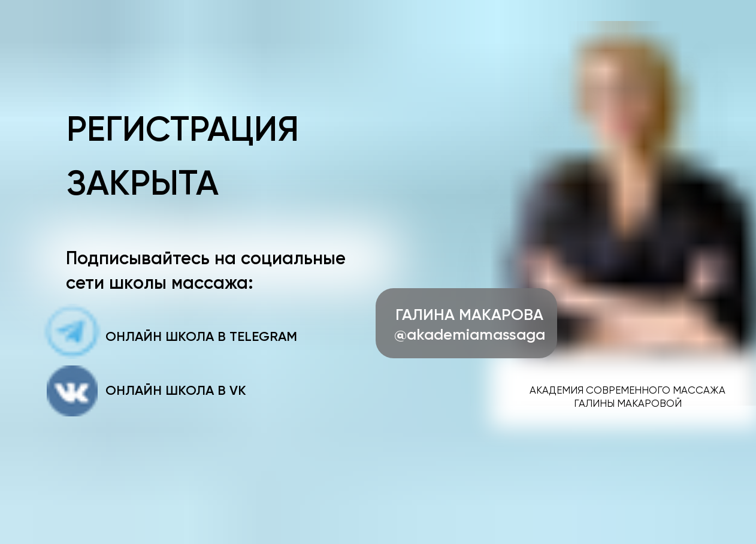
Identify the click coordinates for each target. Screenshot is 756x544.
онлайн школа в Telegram (201, 336)
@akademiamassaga (470, 335)
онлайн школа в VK (176, 390)
